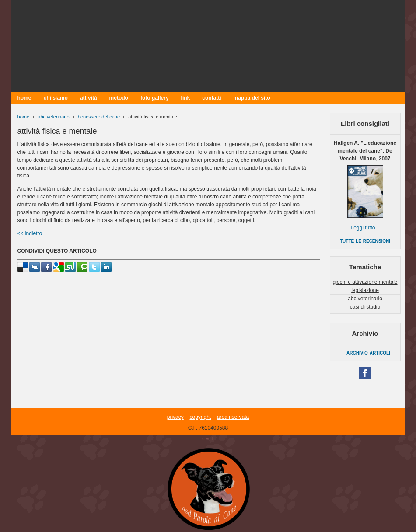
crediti (208, 439)
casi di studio (365, 307)
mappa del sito (252, 98)
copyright (200, 417)
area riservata (233, 417)
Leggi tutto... (365, 228)
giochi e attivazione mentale (365, 282)
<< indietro (30, 233)
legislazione (365, 290)
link (186, 98)
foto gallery (155, 98)
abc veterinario (53, 117)
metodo (119, 98)
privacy (175, 417)
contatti (211, 98)
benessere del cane (99, 117)
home (24, 98)
